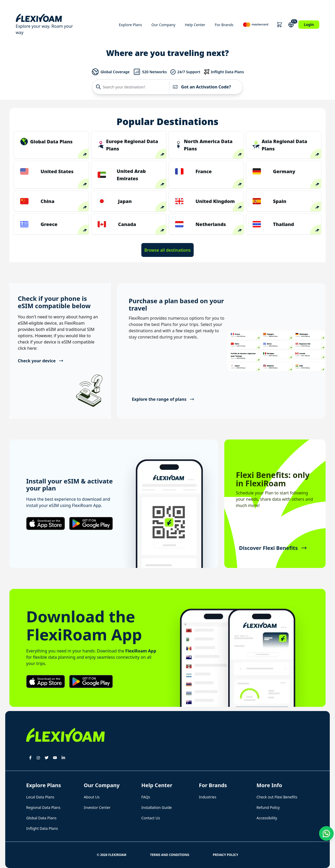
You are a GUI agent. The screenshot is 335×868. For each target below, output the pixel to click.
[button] (279, 25)
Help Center (195, 25)
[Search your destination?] (132, 87)
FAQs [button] (146, 797)
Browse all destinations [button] (168, 250)
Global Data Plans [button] (41, 818)
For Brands (224, 25)
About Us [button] (92, 797)
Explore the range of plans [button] (163, 399)
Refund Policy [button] (268, 807)
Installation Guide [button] (157, 807)
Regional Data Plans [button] (43, 807)
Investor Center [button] (97, 807)
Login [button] (309, 24)
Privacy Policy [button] (225, 855)
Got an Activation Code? (202, 87)
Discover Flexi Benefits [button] (273, 548)
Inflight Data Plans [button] (42, 828)
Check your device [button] (41, 361)
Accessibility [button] (267, 818)
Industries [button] (208, 797)
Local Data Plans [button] (40, 797)
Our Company (163, 25)
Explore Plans (130, 25)
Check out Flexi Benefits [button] (277, 797)
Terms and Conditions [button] (170, 855)
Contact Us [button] (151, 818)
